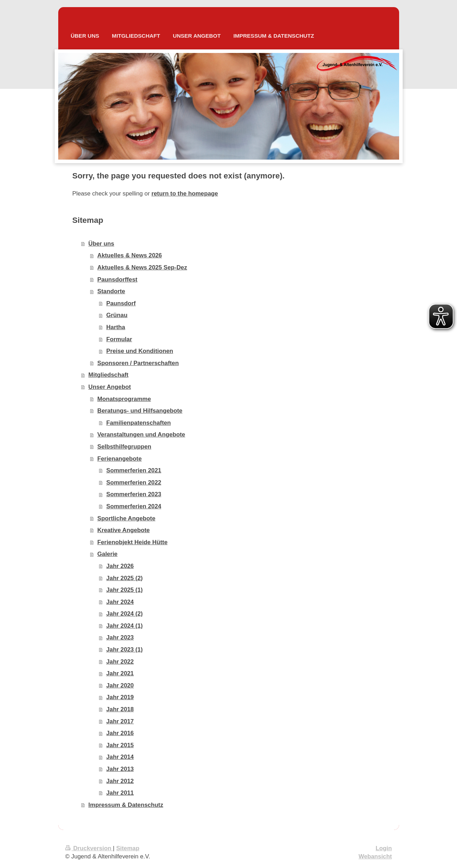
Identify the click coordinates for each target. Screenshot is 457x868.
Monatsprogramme (124, 399)
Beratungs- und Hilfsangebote (140, 411)
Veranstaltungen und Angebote (141, 435)
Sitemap (128, 848)
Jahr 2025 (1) (124, 590)
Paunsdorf (121, 303)
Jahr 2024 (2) (124, 614)
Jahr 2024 (120, 602)
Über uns (101, 244)
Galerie (107, 554)
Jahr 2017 (120, 721)
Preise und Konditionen (140, 351)
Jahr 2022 (120, 662)
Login (384, 848)
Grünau (117, 315)
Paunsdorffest (117, 280)
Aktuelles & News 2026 (130, 255)
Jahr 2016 (120, 733)
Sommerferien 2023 (134, 494)
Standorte (111, 291)
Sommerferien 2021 (134, 470)
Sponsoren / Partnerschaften (138, 363)
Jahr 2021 (120, 673)
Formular (119, 339)
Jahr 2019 (120, 697)
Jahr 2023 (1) (124, 650)
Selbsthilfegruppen (124, 447)
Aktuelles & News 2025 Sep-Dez (142, 267)
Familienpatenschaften (138, 423)
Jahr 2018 (120, 709)
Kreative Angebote (124, 530)
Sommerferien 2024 (134, 506)
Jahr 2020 (120, 685)
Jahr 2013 (120, 769)
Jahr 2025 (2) (124, 578)
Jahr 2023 (120, 637)
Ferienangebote (119, 459)
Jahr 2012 (120, 781)
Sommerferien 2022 (134, 483)
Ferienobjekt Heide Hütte (132, 542)
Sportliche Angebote (126, 518)
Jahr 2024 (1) (124, 626)
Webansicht (375, 856)
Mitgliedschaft (108, 375)
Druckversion (89, 848)
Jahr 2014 (120, 757)
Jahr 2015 (120, 745)
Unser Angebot (110, 387)
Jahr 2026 (120, 566)
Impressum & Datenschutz (126, 805)
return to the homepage (184, 194)
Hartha (116, 327)
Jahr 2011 (120, 793)
